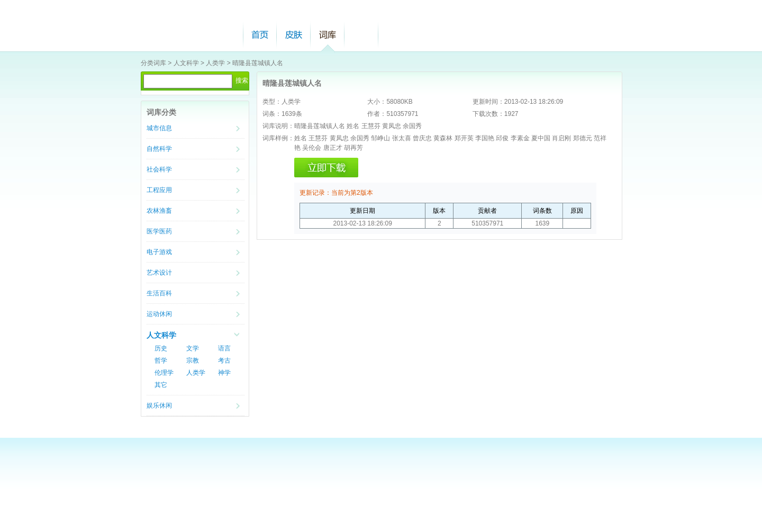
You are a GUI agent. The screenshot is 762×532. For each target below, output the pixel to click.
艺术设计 (159, 273)
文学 (193, 348)
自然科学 (159, 149)
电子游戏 (159, 252)
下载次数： (488, 114)
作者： (377, 114)
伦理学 (164, 373)
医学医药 (159, 231)
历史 (161, 348)
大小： (377, 102)
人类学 (215, 63)
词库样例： (278, 138)
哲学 (161, 360)
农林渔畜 (159, 211)
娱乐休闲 (159, 405)
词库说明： (278, 126)
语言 (224, 348)
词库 (328, 35)
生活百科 (159, 293)
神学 (224, 373)
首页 (260, 35)
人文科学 (186, 63)
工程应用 (159, 190)
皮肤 (294, 35)
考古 (224, 360)
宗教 (193, 360)
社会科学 (159, 169)
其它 (161, 385)
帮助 (361, 35)
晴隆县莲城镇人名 (258, 63)
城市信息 (159, 128)
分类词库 (153, 63)
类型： (272, 102)
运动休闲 (159, 314)
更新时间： (488, 102)
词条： (272, 114)
